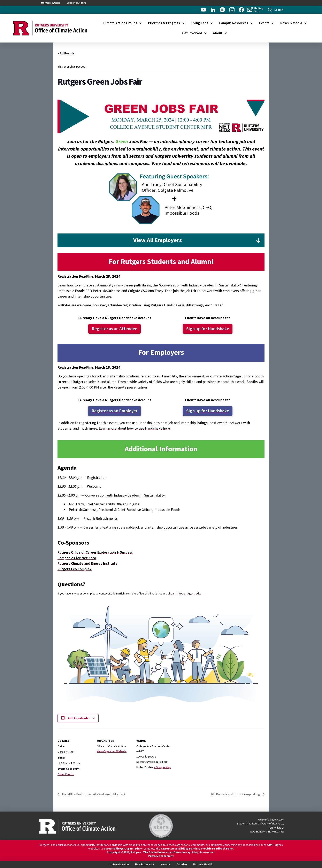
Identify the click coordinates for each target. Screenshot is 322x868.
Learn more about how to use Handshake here (134, 428)
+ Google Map (162, 767)
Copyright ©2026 (118, 852)
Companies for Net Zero (77, 558)
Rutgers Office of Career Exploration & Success (95, 552)
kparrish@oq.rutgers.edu (185, 594)
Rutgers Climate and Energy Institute (87, 564)
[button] (276, 10)
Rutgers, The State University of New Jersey (161, 852)
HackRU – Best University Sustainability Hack (93, 794)
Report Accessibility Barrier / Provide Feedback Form (197, 849)
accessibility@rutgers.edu (122, 849)
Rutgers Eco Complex (75, 569)
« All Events (66, 53)
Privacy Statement (161, 856)
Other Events (66, 774)
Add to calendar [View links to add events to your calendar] (79, 718)
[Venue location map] (197, 757)
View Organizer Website (112, 751)
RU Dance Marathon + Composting (236, 794)
